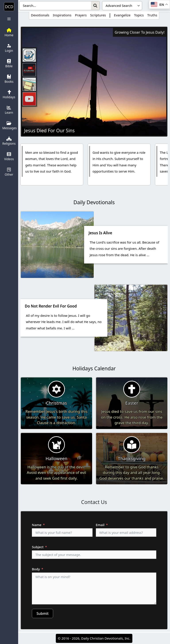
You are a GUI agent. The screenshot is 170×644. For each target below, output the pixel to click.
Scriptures (98, 15)
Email (100, 525)
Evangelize (122, 15)
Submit (42, 613)
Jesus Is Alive (100, 233)
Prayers (81, 15)
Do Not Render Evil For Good (51, 306)
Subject (38, 547)
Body (36, 569)
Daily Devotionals (94, 202)
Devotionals (40, 15)
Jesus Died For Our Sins (49, 131)
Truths (152, 15)
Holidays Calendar (94, 368)
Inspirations (62, 15)
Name (37, 525)
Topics (139, 15)
